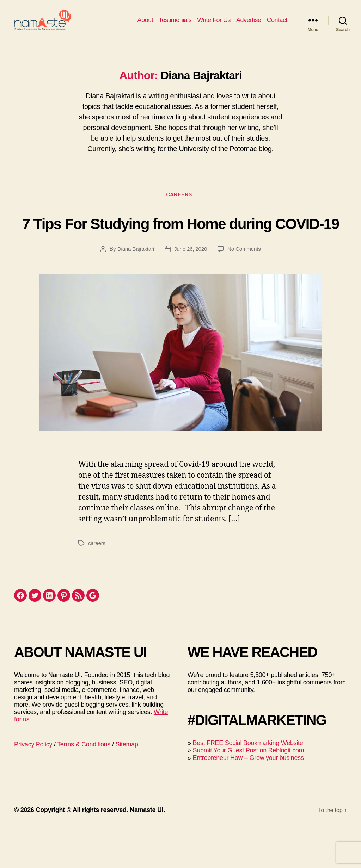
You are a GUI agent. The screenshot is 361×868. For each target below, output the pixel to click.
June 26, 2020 (191, 287)
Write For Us (214, 25)
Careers (180, 206)
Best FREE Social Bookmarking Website (248, 781)
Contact (277, 25)
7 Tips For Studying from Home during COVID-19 (181, 246)
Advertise (249, 25)
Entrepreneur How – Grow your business (248, 796)
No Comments (246, 287)
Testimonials (175, 25)
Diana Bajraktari (134, 287)
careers (97, 581)
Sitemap (127, 782)
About (145, 25)
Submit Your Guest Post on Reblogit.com (248, 788)
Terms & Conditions (84, 782)
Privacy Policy (33, 782)
